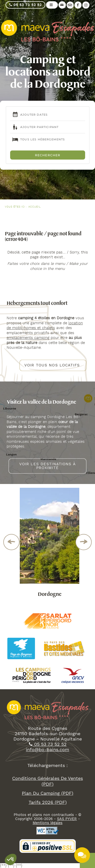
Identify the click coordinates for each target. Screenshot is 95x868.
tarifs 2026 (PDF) (48, 807)
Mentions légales (48, 828)
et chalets (45, 331)
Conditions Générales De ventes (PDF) (48, 786)
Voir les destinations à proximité (48, 469)
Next (84, 542)
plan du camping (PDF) (48, 798)
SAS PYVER (67, 824)
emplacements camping (28, 340)
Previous (12, 542)
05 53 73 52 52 (25, 5)
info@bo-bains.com (48, 755)
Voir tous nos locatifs (52, 368)
